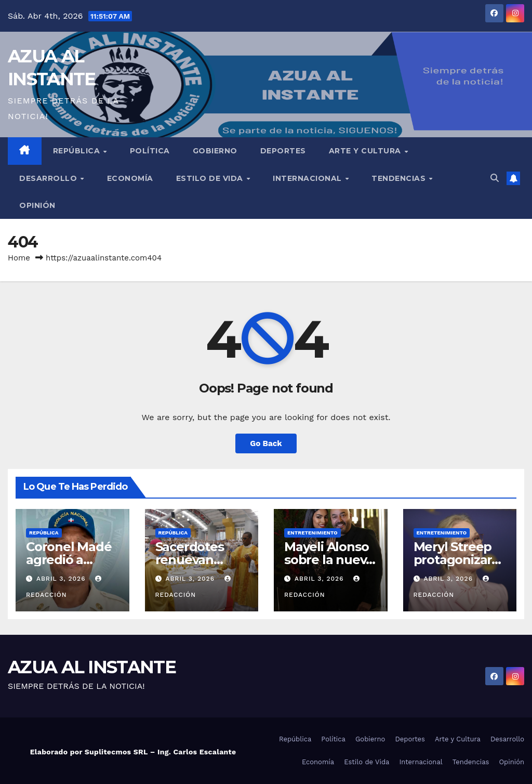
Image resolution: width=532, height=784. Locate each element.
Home (19, 258)
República (78, 151)
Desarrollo (49, 178)
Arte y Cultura (366, 151)
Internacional (308, 178)
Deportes (283, 151)
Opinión (37, 205)
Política (150, 151)
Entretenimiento (312, 533)
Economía (130, 178)
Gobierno (215, 151)
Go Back (266, 443)
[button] (495, 178)
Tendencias (400, 178)
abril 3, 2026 (62, 579)
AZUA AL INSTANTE (92, 667)
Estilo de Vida (211, 178)
